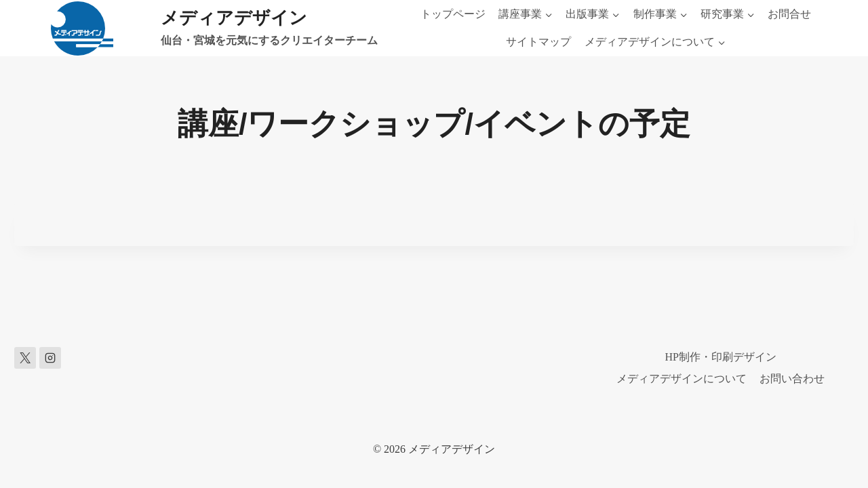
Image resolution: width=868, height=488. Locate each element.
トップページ (453, 14)
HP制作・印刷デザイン (721, 357)
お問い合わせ (792, 379)
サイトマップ (538, 42)
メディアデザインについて (682, 379)
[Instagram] (50, 358)
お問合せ (789, 14)
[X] (25, 358)
